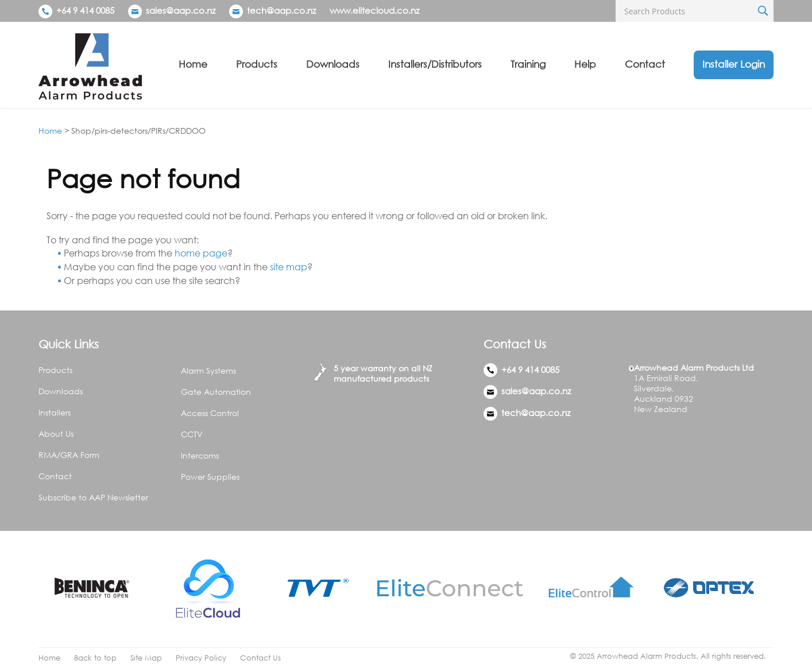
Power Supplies (210, 477)
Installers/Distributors (435, 64)
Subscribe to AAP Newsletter (93, 497)
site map (289, 267)
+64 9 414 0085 (76, 10)
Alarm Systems (208, 370)
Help (585, 64)
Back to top (95, 658)
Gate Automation (216, 392)
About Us (56, 434)
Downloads (333, 64)
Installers (55, 412)
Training (528, 64)
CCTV (192, 434)
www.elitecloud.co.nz (374, 10)
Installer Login (734, 64)
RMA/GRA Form (69, 455)
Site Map (146, 658)
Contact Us (260, 658)
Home (193, 64)
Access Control (210, 413)
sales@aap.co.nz (181, 10)
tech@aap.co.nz (281, 10)
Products (257, 64)
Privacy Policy (201, 658)
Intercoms (200, 455)
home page (201, 253)
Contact (645, 64)
